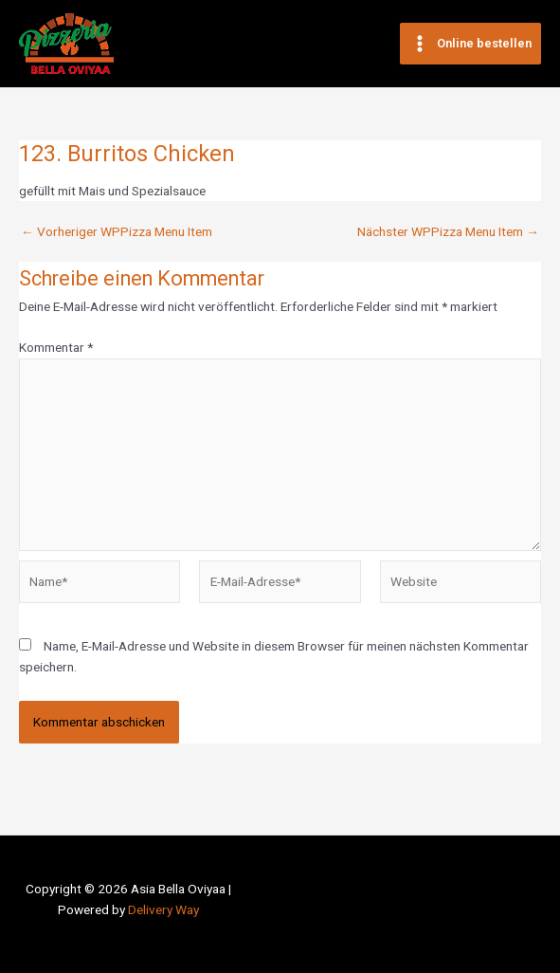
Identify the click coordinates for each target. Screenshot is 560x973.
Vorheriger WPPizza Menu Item (117, 232)
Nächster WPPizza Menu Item (448, 232)
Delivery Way (163, 909)
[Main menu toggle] (470, 44)
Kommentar (56, 347)
